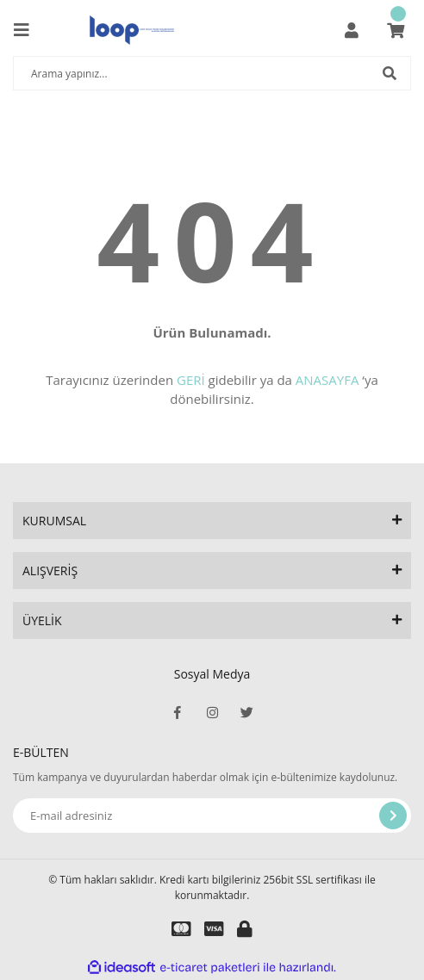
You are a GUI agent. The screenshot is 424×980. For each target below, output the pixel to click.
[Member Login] (352, 30)
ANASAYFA (327, 380)
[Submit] (393, 816)
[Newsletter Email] (212, 816)
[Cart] (396, 30)
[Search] (212, 73)
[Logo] (132, 30)
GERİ (191, 380)
